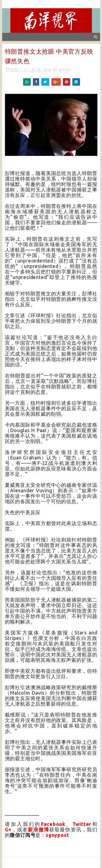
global (65, 70)
